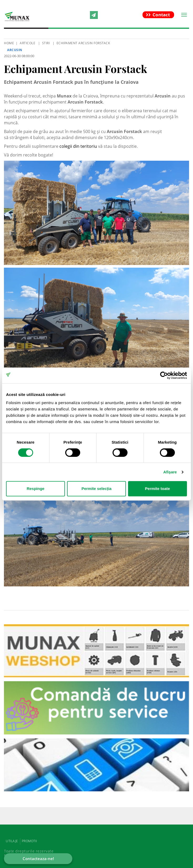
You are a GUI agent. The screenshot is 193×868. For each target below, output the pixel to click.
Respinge (35, 489)
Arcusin (15, 50)
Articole (27, 43)
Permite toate (157, 489)
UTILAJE (12, 841)
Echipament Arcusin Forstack (83, 43)
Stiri (46, 43)
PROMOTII (29, 841)
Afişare (170, 472)
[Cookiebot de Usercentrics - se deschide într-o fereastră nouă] (164, 375)
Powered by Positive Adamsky (32, 855)
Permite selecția (96, 489)
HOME (9, 43)
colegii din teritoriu (78, 146)
